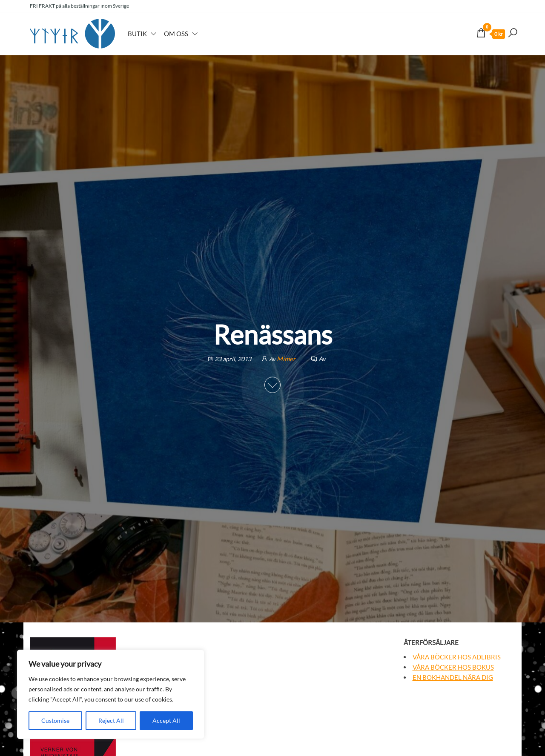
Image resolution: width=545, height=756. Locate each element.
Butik (137, 34)
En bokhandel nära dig (453, 677)
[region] (111, 694)
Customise (55, 720)
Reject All (111, 720)
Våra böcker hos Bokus (453, 667)
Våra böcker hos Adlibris (457, 657)
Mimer (287, 359)
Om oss (176, 34)
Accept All (166, 720)
